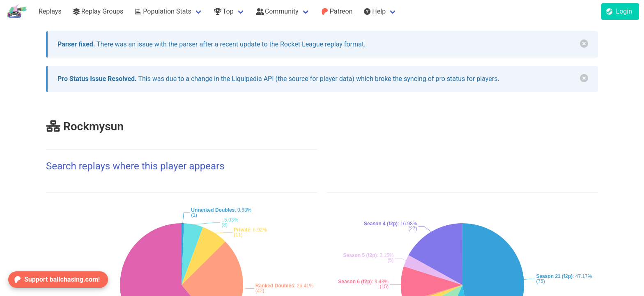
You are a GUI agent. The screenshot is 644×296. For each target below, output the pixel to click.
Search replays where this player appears (135, 166)
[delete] (584, 44)
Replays (50, 11)
